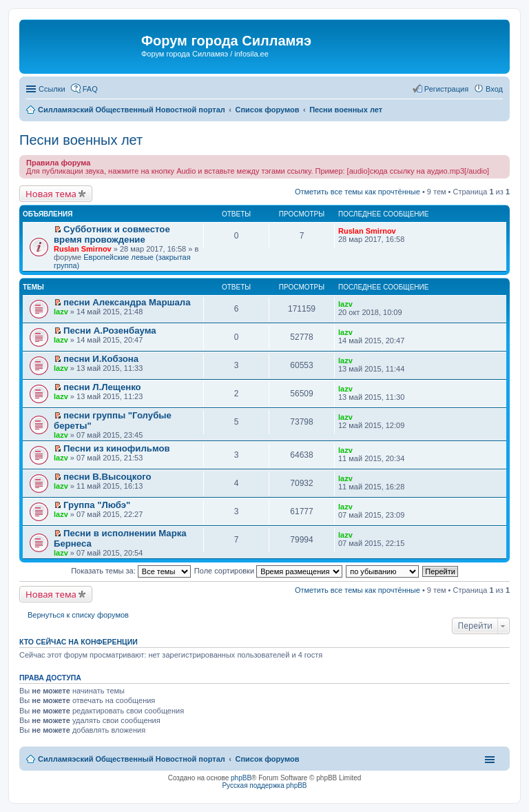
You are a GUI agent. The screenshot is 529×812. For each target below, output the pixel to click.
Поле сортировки (268, 571)
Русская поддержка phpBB (264, 785)
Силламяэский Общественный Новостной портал (132, 759)
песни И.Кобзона (101, 359)
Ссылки (52, 89)
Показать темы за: (131, 571)
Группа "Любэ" (97, 505)
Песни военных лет (81, 140)
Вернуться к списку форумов (78, 615)
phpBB (241, 778)
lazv (61, 312)
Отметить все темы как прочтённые (357, 192)
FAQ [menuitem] (90, 89)
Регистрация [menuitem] (446, 89)
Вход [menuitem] (494, 89)
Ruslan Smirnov (83, 249)
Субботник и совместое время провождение (112, 234)
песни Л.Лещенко (102, 387)
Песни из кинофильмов (117, 448)
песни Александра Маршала (127, 302)
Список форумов (267, 759)
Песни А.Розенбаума (110, 331)
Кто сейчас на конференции (79, 642)
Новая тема (51, 194)
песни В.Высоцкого (107, 477)
